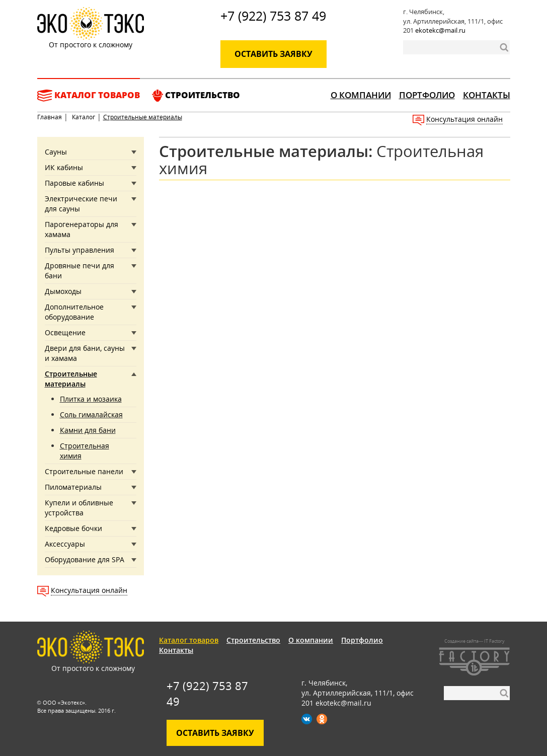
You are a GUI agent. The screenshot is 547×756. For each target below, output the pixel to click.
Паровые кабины (74, 183)
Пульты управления (80, 250)
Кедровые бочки (73, 528)
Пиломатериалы (73, 487)
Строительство (196, 95)
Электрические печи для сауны (81, 204)
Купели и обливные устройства (79, 508)
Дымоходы (63, 291)
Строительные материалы (71, 379)
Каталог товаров (89, 95)
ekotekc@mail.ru (440, 30)
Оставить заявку (273, 54)
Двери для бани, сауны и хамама (85, 353)
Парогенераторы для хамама (82, 229)
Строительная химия (85, 451)
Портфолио (427, 95)
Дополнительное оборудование (74, 312)
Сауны (56, 152)
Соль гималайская (91, 414)
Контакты (487, 95)
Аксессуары (65, 544)
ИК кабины (64, 167)
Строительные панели (84, 471)
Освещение (65, 332)
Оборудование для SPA (85, 559)
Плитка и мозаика (91, 399)
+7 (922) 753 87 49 (273, 16)
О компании (361, 95)
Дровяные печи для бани (80, 271)
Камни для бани (88, 430)
